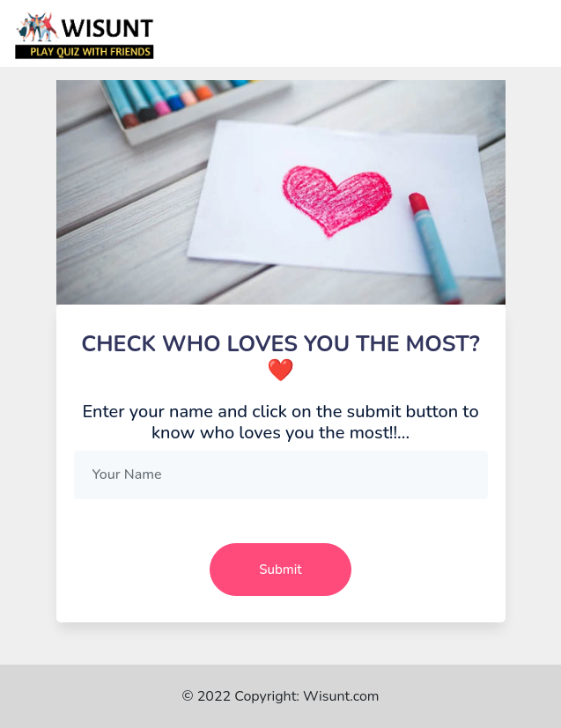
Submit (280, 570)
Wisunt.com (341, 696)
